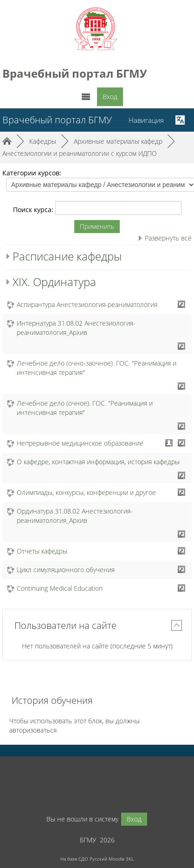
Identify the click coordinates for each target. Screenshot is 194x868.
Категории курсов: (32, 173)
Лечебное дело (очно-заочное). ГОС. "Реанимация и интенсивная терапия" (97, 368)
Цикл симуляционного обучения (66, 570)
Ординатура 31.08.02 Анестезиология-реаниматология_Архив (75, 516)
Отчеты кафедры (42, 551)
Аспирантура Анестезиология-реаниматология (87, 304)
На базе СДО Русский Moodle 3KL (97, 859)
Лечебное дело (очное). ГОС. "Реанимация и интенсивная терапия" (85, 408)
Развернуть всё (168, 238)
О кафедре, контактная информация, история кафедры (98, 462)
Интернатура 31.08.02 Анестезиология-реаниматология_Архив (76, 328)
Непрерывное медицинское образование (80, 443)
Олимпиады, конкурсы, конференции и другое (86, 492)
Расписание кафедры (67, 256)
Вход (110, 97)
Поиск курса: (34, 210)
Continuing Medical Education (60, 588)
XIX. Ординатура (54, 282)
